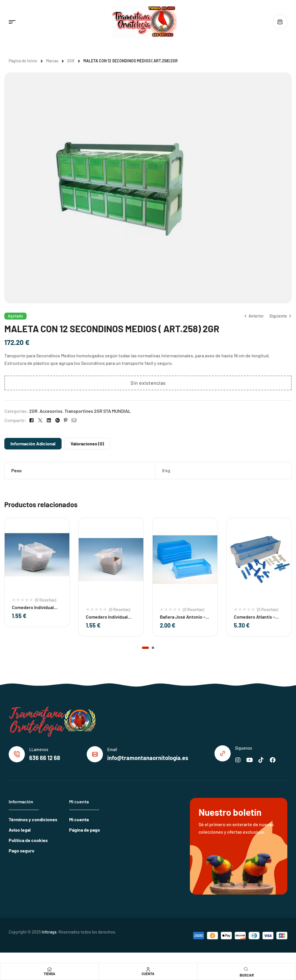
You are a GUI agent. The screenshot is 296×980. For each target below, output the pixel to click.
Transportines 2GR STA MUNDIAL (98, 411)
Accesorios (51, 411)
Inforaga (49, 932)
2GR (71, 61)
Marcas (52, 61)
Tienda (49, 974)
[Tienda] (49, 969)
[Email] (95, 754)
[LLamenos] (17, 754)
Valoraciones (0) (87, 444)
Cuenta (148, 974)
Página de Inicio (23, 61)
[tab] (33, 444)
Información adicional (33, 444)
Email (112, 750)
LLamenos (39, 750)
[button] (145, 648)
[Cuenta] (148, 969)
